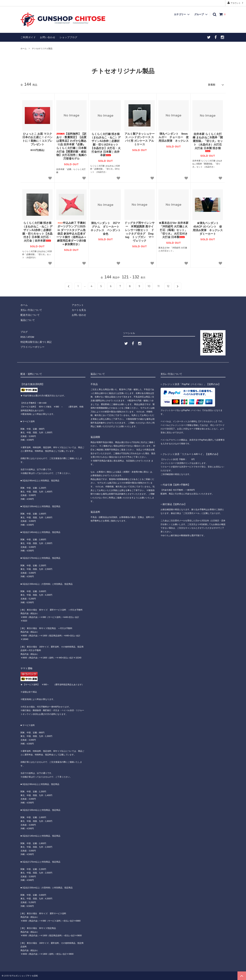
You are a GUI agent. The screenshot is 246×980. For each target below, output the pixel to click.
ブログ (24, 332)
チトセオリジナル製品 (42, 49)
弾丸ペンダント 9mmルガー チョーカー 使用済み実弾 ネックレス (174, 137)
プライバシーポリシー (32, 347)
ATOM (31, 337)
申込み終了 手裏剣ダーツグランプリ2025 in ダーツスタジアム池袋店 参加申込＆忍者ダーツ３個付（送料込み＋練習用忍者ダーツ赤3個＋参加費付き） (71, 234)
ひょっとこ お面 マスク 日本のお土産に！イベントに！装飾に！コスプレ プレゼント (37, 139)
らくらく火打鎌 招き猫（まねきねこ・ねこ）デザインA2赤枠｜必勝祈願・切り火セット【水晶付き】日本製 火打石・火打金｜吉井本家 (37, 232)
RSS (23, 337)
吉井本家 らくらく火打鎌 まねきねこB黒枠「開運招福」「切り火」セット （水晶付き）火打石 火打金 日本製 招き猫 (208, 142)
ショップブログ (68, 37)
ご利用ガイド (28, 37)
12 (168, 286)
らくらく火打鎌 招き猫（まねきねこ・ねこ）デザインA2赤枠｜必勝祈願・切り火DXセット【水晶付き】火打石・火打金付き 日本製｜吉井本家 (106, 145)
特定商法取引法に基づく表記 (36, 342)
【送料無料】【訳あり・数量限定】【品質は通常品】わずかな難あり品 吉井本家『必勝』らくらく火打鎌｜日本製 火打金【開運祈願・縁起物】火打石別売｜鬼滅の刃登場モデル (71, 146)
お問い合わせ (48, 37)
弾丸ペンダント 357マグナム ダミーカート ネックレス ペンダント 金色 (106, 228)
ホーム (24, 49)
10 (149, 286)
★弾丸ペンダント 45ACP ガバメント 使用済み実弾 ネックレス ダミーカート (208, 228)
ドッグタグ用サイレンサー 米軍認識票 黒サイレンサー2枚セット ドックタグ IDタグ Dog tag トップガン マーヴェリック (140, 232)
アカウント (236, 3)
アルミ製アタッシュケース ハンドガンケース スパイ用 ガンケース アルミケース (140, 139)
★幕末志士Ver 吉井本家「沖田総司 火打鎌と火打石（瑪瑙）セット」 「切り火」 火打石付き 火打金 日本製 (174, 230)
